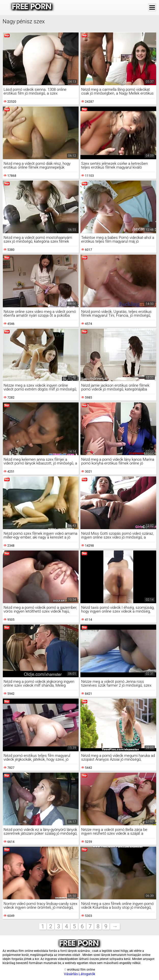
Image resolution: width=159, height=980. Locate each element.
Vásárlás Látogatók (79, 974)
